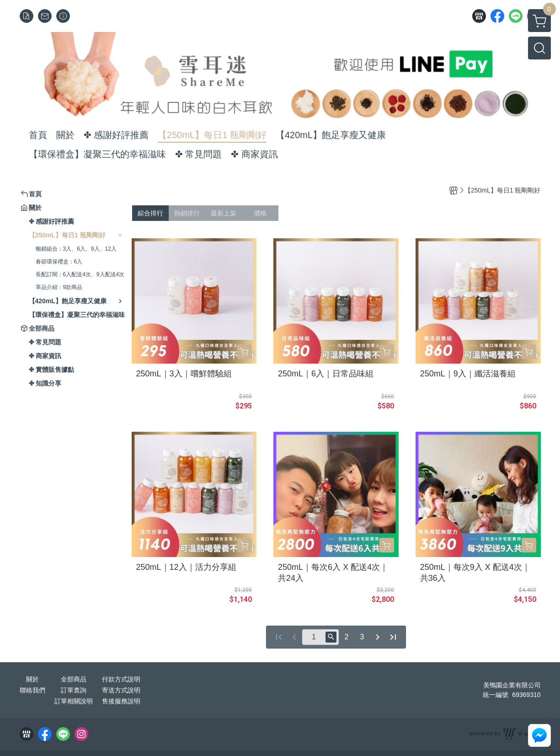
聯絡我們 (32, 690)
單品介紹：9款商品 (59, 287)
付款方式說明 (121, 679)
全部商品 (74, 679)
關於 (32, 679)
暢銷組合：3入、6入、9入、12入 (76, 249)
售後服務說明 (121, 701)
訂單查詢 (74, 690)
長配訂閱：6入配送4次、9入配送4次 (80, 274)
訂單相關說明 (74, 701)
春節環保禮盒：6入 (59, 262)
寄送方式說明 (121, 690)
